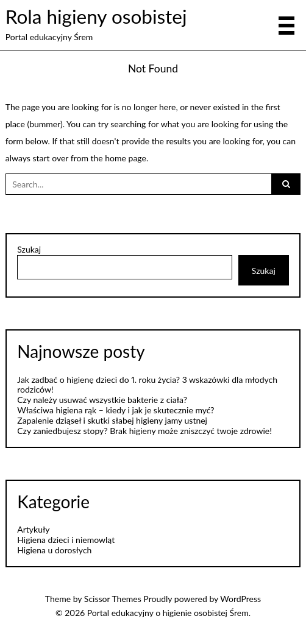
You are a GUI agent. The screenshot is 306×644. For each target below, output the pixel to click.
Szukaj (29, 250)
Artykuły (33, 529)
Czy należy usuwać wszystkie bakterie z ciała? (102, 400)
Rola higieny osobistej (96, 16)
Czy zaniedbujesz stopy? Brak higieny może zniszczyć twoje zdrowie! (144, 431)
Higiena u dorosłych (54, 550)
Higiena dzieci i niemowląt (66, 540)
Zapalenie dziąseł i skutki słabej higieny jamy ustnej (112, 420)
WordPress (240, 599)
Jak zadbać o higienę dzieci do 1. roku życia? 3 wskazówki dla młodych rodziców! (147, 385)
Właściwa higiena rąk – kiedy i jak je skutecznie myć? (116, 410)
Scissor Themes (113, 599)
